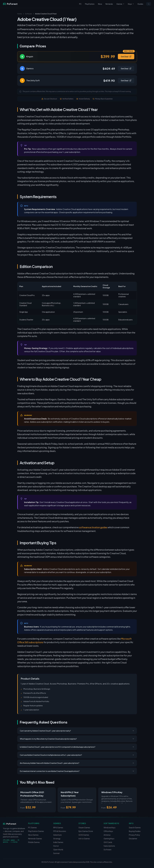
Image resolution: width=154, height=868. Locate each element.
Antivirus (107, 835)
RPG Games (58, 827)
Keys (131, 4)
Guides (140, 4)
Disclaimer (133, 839)
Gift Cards (108, 842)
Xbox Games (33, 835)
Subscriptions (109, 846)
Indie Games (58, 842)
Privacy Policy (134, 835)
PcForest (10, 824)
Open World (58, 850)
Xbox (100, 4)
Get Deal (126, 57)
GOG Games (84, 835)
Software (28, 14)
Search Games (135, 827)
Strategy (57, 839)
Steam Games (84, 827)
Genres (120, 4)
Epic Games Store (86, 831)
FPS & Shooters (60, 831)
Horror (56, 846)
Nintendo (109, 4)
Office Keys (108, 831)
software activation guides (93, 527)
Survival (56, 853)
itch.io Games (84, 839)
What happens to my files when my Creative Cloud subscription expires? (77, 739)
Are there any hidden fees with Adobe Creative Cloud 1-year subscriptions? (77, 763)
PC (80, 4)
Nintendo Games (35, 839)
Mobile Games (34, 842)
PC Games (32, 827)
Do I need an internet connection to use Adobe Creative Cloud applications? (77, 771)
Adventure (57, 835)
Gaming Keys (109, 839)
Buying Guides (135, 831)
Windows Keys (110, 827)
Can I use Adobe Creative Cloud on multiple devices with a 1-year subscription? (77, 755)
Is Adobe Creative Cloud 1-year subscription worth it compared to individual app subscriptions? (77, 747)
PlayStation (90, 4)
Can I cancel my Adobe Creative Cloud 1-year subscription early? (77, 731)
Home (20, 14)
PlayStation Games (36, 831)
